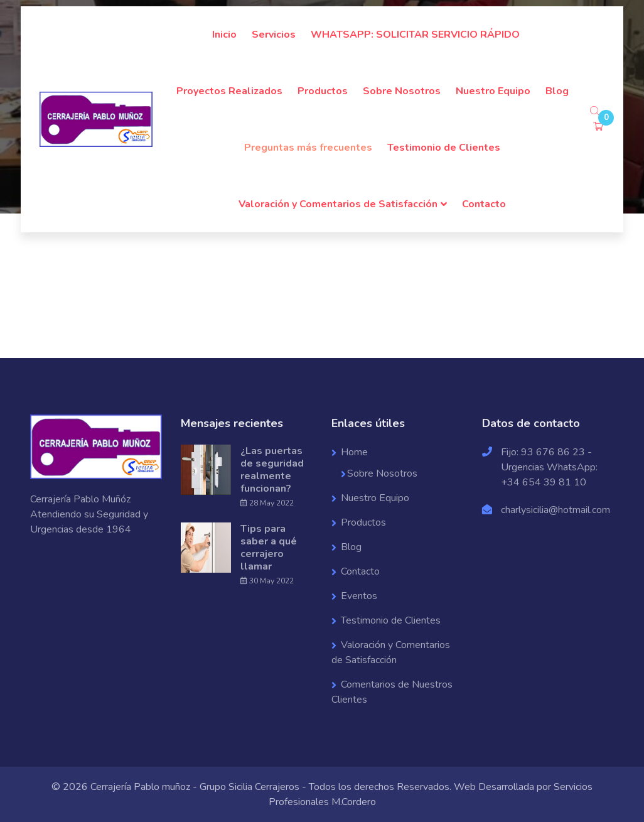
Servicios (274, 35)
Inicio (224, 35)
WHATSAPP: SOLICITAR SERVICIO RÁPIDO (415, 35)
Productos (323, 91)
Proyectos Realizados (229, 91)
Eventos (359, 596)
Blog (557, 91)
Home (354, 452)
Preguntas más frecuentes (308, 148)
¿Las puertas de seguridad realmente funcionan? (272, 470)
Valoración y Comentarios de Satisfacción (338, 204)
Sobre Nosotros (402, 91)
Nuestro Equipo (493, 91)
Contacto (484, 204)
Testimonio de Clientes (444, 148)
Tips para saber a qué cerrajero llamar (269, 548)
